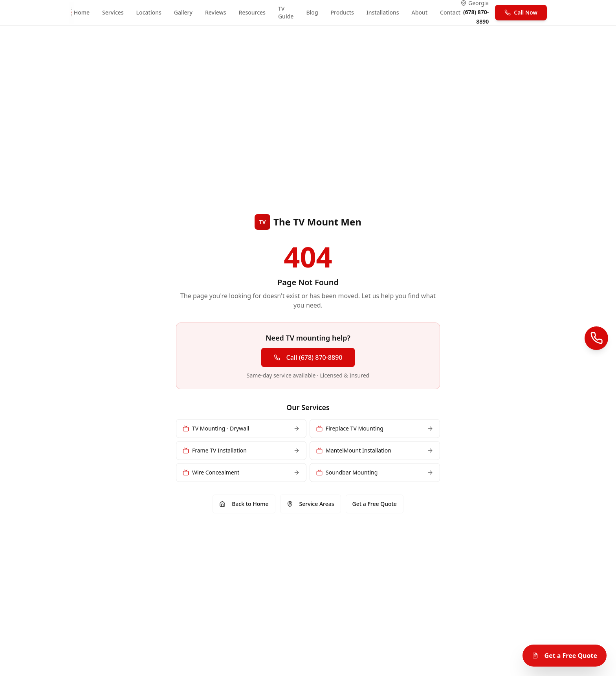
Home (82, 12)
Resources (252, 12)
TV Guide (286, 12)
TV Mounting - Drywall (241, 428)
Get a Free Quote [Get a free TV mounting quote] (565, 656)
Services (113, 12)
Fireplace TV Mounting (375, 428)
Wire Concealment (241, 472)
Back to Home (244, 504)
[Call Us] (596, 338)
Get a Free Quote (375, 504)
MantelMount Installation (375, 450)
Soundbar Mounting (375, 472)
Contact (450, 12)
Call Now (521, 12)
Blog (312, 12)
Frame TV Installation (241, 450)
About (420, 12)
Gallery (183, 12)
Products (342, 12)
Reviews (216, 12)
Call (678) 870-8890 (308, 357)
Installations (383, 12)
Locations (149, 12)
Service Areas (311, 504)
